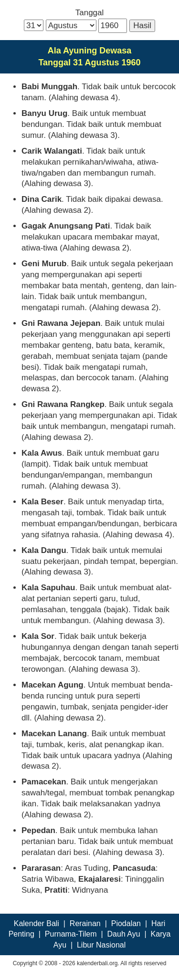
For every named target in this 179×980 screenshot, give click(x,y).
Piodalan (126, 923)
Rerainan (85, 923)
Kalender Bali (37, 923)
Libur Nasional (101, 945)
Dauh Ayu (124, 934)
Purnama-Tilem (71, 934)
